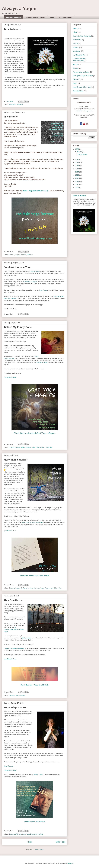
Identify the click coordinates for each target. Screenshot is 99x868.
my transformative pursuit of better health (14, 629)
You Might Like (78, 91)
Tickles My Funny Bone (18, 327)
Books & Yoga (39, 774)
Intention (23, 255)
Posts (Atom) (39, 849)
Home (30, 842)
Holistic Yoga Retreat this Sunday (35, 191)
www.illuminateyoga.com (84, 111)
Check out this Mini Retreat (35, 822)
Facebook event (42, 363)
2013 (77, 175)
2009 (77, 188)
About (52, 17)
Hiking (17, 695)
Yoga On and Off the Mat (44, 447)
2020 (77, 149)
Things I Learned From (81, 72)
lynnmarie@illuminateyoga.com (84, 109)
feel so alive (35, 271)
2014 (77, 172)
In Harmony (11, 117)
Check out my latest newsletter (33, 522)
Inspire (17, 255)
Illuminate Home (65, 17)
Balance (12, 255)
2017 (77, 162)
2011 (77, 181)
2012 (77, 178)
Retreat (75, 68)
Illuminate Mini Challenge (82, 36)
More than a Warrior (16, 460)
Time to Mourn (12, 29)
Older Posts (61, 842)
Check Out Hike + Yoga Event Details (35, 685)
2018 (77, 159)
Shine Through (9, 766)
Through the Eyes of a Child (83, 76)
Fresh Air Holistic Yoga (17, 267)
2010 (77, 184)
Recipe (75, 64)
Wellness (20, 104)
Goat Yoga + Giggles (30, 282)
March (80, 152)
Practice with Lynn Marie (35, 17)
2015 (77, 169)
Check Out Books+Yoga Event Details (35, 576)
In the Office (77, 40)
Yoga (33, 447)
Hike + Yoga (43, 290)
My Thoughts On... (27, 588)
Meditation (12, 104)
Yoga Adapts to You (15, 707)
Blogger (71, 863)
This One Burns (13, 600)
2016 (77, 166)
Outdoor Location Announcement (20, 447)
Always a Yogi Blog (13, 17)
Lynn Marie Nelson (10, 377)
